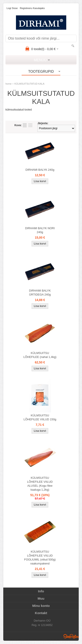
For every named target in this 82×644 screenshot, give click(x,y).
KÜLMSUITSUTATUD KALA (29, 84)
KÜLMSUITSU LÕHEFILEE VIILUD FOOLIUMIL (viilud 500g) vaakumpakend (40, 558)
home (9, 84)
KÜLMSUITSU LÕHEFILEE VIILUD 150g (40, 417)
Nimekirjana (25, 125)
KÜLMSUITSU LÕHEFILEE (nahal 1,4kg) (40, 355)
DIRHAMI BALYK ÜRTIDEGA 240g (40, 293)
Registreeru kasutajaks (32, 8)
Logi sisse (12, 8)
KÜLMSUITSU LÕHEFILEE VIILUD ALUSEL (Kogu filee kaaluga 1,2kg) (40, 484)
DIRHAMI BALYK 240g (40, 170)
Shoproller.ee (71, 636)
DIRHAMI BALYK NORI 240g (40, 230)
